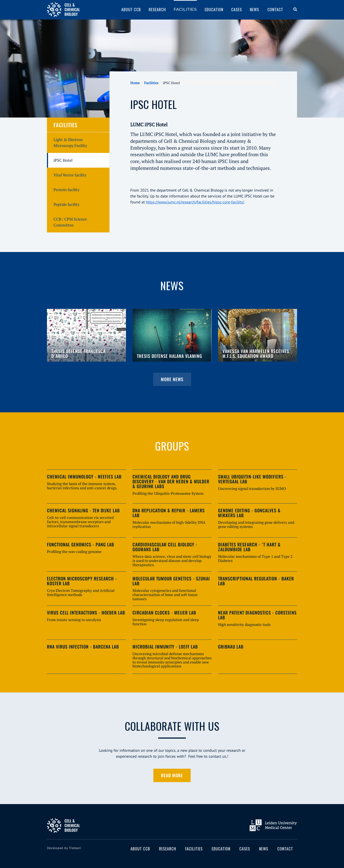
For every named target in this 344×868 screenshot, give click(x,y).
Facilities (185, 9)
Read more (172, 775)
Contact (275, 9)
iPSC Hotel (63, 160)
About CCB (131, 9)
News (254, 9)
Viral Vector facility (70, 175)
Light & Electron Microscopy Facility (70, 142)
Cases (237, 9)
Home (135, 83)
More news (172, 379)
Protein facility (66, 190)
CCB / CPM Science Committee (70, 222)
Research (157, 9)
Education (214, 9)
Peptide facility (66, 204)
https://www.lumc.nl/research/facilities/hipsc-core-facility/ (195, 202)
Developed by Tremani (64, 848)
